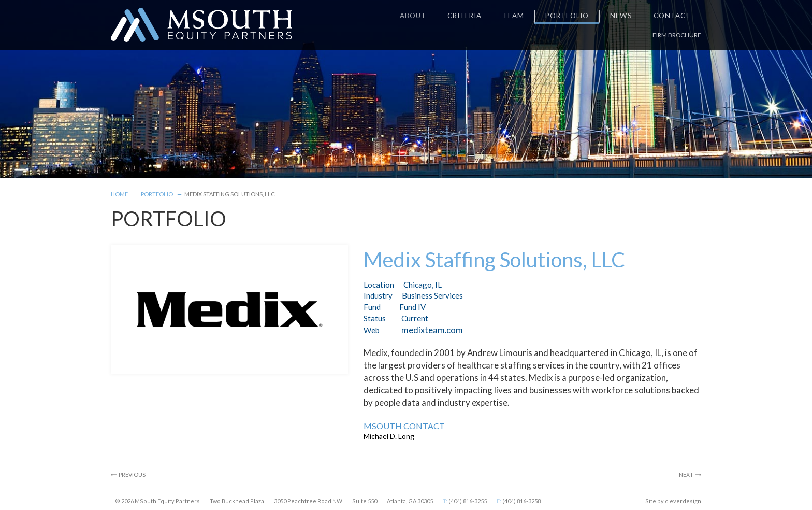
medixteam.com (432, 330)
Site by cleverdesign (673, 501)
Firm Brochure (677, 35)
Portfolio (157, 194)
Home (119, 194)
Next (690, 474)
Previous (128, 474)
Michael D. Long (389, 436)
